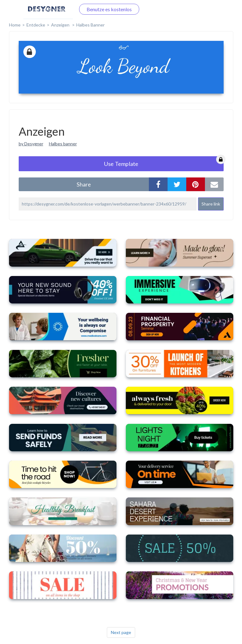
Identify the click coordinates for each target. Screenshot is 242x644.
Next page (121, 632)
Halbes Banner (90, 25)
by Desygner (31, 144)
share (84, 184)
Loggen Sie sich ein (48, 9)
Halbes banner (63, 144)
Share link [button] (211, 204)
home (15, 25)
